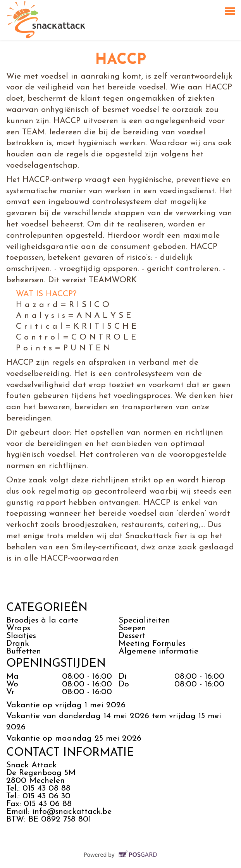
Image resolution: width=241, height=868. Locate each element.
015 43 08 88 (46, 788)
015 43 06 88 (48, 804)
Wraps (18, 628)
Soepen (132, 628)
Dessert (132, 636)
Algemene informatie (160, 651)
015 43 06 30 (46, 796)
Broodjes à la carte (42, 620)
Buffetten (24, 651)
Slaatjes (21, 636)
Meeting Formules (152, 644)
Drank (18, 644)
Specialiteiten (144, 620)
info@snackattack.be (72, 812)
